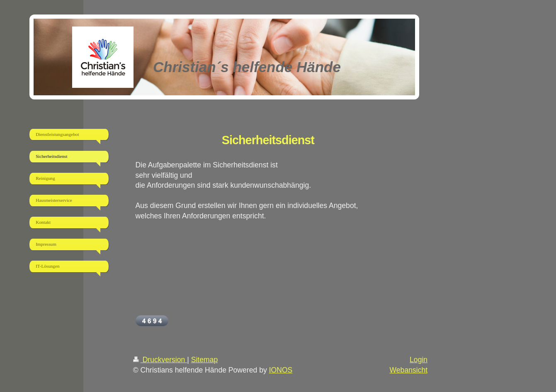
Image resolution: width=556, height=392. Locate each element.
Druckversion (160, 360)
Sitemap (205, 360)
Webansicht (409, 370)
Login (419, 360)
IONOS (281, 370)
